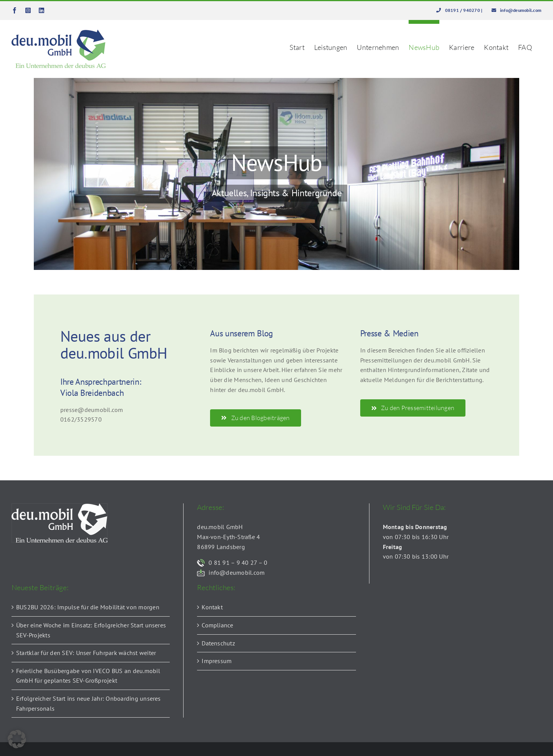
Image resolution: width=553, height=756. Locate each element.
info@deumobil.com (521, 10)
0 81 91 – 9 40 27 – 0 (238, 562)
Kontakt (212, 607)
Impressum (217, 661)
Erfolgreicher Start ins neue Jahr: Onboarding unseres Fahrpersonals (89, 703)
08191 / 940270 (463, 10)
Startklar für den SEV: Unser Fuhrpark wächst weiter (86, 653)
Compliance (217, 625)
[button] (17, 739)
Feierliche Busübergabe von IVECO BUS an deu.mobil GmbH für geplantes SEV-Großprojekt (88, 676)
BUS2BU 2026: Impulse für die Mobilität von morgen (88, 607)
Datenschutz (218, 643)
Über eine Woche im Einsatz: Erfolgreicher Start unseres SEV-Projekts (91, 630)
